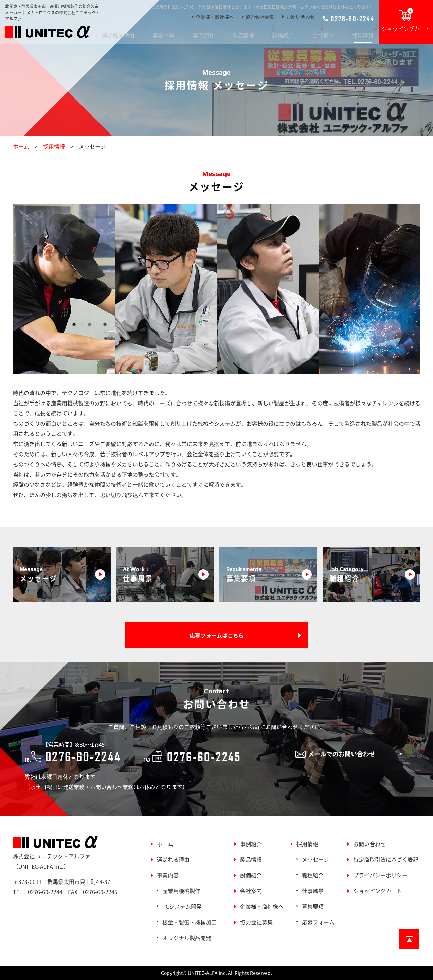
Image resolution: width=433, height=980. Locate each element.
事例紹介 (203, 35)
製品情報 (243, 35)
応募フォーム (318, 922)
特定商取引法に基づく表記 (386, 859)
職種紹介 (313, 875)
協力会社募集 (260, 17)
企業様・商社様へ (215, 17)
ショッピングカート (406, 20)
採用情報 (363, 35)
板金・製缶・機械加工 (190, 922)
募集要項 (313, 906)
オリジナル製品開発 (187, 938)
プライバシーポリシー (380, 875)
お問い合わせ (301, 17)
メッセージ (315, 859)
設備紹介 (283, 35)
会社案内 (323, 35)
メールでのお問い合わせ (335, 754)
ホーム (21, 146)
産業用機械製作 (181, 891)
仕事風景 (313, 891)
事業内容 (163, 35)
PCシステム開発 (182, 906)
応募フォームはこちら (217, 635)
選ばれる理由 (118, 35)
